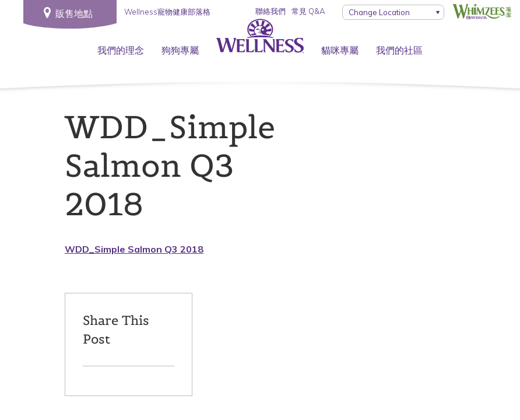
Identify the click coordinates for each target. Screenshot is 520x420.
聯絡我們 (270, 11)
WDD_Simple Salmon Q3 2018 (134, 249)
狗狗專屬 (180, 50)
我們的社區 (399, 50)
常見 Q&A (308, 11)
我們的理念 (121, 50)
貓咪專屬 (340, 50)
